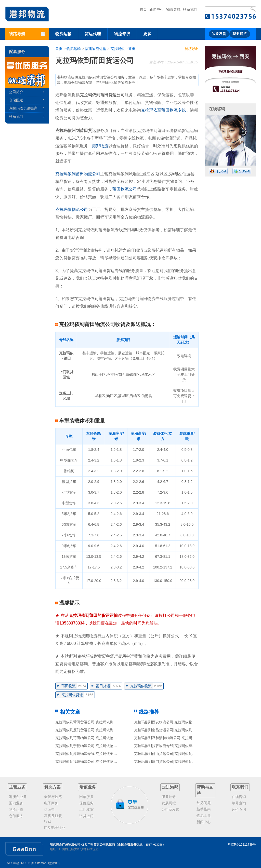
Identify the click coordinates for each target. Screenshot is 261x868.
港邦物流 (100, 146)
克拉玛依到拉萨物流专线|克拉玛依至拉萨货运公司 (174, 746)
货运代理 (93, 34)
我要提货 (240, 34)
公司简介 (16, 92)
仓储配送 (16, 100)
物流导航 (173, 9)
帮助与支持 (205, 790)
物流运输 (63, 34)
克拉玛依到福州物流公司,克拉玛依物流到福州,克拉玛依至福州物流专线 (112, 762)
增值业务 (88, 787)
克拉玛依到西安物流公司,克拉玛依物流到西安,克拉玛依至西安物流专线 (190, 722)
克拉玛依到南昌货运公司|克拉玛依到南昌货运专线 (174, 730)
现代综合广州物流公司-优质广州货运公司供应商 (82, 845)
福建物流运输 (96, 49)
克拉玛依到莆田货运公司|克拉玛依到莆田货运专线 (95, 722)
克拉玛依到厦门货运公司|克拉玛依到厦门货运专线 (95, 730)
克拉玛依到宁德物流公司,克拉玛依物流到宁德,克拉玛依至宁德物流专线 (112, 746)
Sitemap (41, 863)
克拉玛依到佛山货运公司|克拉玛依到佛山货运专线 (174, 754)
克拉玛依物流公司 (72, 209)
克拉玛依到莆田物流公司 (78, 174)
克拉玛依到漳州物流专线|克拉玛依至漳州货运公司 (95, 754)
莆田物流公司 (125, 189)
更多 (147, 34)
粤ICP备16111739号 (242, 845)
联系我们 (190, 9)
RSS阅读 (27, 863)
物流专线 (122, 34)
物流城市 (54, 863)
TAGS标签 (12, 863)
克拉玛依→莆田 (123, 49)
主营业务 (17, 787)
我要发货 (219, 34)
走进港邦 (170, 787)
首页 (143, 9)
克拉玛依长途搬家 (23, 108)
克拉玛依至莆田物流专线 (163, 110)
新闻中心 (156, 9)
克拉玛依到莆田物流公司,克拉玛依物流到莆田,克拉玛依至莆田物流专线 (112, 738)
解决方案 (53, 787)
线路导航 (191, 49)
